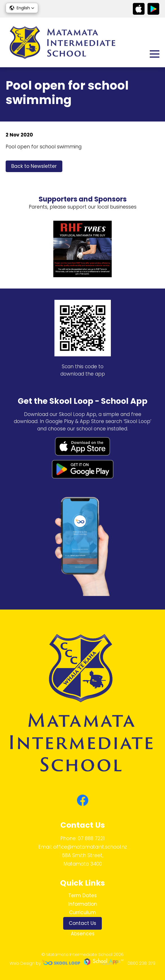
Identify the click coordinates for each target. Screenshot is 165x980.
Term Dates (82, 896)
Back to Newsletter (34, 166)
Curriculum (82, 912)
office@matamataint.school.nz (90, 847)
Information (83, 904)
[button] (22, 8)
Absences (83, 934)
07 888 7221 (91, 838)
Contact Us (82, 923)
